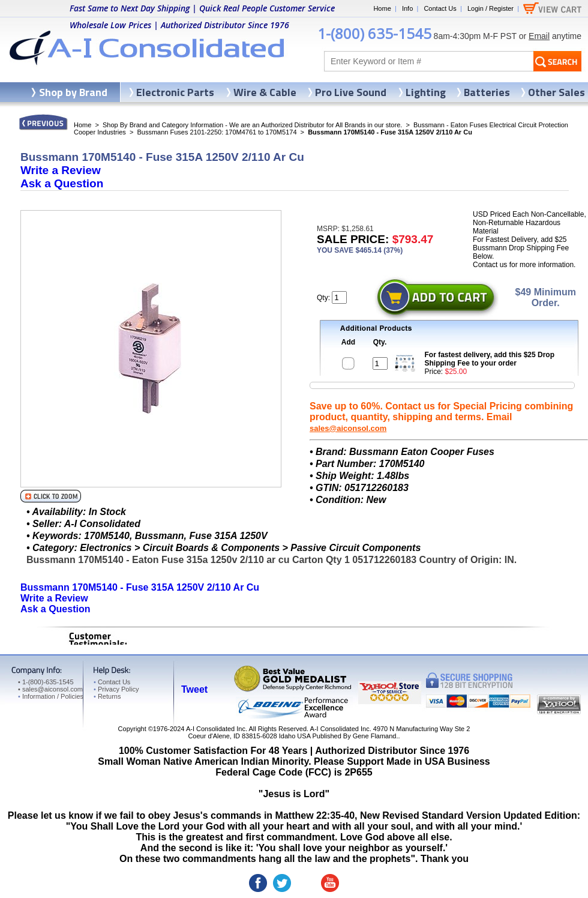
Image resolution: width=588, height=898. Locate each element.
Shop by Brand (73, 92)
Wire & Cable (265, 92)
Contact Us (440, 8)
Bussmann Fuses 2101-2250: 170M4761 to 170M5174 (217, 132)
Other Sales (556, 92)
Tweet (194, 689)
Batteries (487, 92)
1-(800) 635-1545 (374, 33)
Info (407, 8)
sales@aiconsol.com (348, 428)
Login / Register (490, 8)
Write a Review (61, 170)
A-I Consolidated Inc (216, 729)
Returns (107, 696)
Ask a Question (62, 183)
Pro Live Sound (351, 92)
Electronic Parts (175, 92)
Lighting (426, 92)
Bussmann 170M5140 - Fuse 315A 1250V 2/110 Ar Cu (140, 587)
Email (539, 36)
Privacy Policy (116, 689)
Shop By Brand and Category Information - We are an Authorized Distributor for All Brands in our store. (252, 125)
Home (382, 8)
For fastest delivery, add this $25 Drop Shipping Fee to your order (490, 359)
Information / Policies (51, 696)
